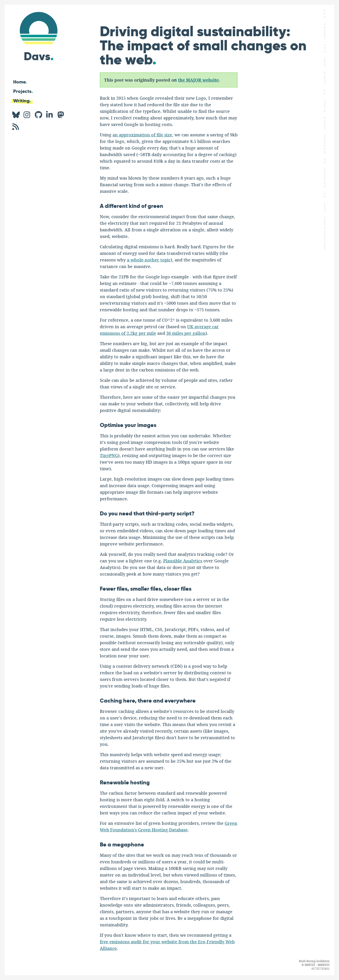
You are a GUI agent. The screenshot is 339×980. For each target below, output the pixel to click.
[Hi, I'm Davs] (39, 36)
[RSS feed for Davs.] (16, 127)
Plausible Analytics (183, 561)
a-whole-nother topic (149, 260)
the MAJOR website (198, 80)
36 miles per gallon (186, 333)
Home (20, 82)
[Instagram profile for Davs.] (27, 115)
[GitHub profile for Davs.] (39, 115)
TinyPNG (109, 456)
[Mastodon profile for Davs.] (61, 115)
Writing (22, 101)
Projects (23, 91)
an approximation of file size (142, 135)
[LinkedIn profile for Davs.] (50, 115)
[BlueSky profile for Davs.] (16, 115)
